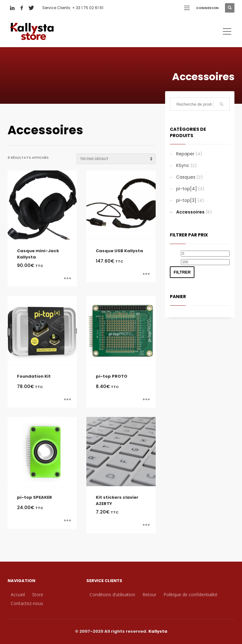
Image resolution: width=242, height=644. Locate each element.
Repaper (185, 154)
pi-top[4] (187, 189)
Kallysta (158, 631)
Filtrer (182, 272)
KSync (183, 165)
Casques (186, 177)
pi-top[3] (186, 200)
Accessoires (190, 212)
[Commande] (116, 159)
